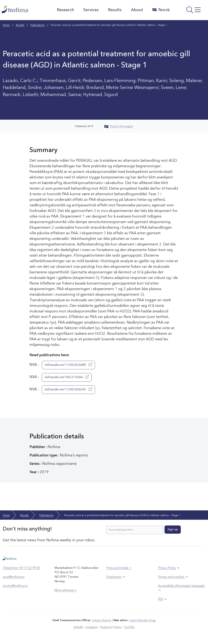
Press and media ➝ (119, 568)
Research (65, 10)
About (137, 10)
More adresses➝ (66, 590)
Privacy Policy (167, 568)
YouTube (129, 627)
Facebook (106, 627)
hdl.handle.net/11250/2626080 (68, 365)
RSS (161, 599)
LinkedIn (78, 627)
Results (115, 10)
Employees (114, 577)
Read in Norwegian (119, 126)
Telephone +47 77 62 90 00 (21, 568)
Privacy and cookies (172, 577)
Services (91, 10)
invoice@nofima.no (15, 586)
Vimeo (118, 627)
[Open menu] (190, 11)
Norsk (161, 10)
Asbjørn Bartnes (102, 620)
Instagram (92, 627)
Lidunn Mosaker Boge (143, 620)
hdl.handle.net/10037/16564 (67, 377)
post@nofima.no (14, 577)
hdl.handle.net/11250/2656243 (68, 389)
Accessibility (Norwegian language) (181, 586)
